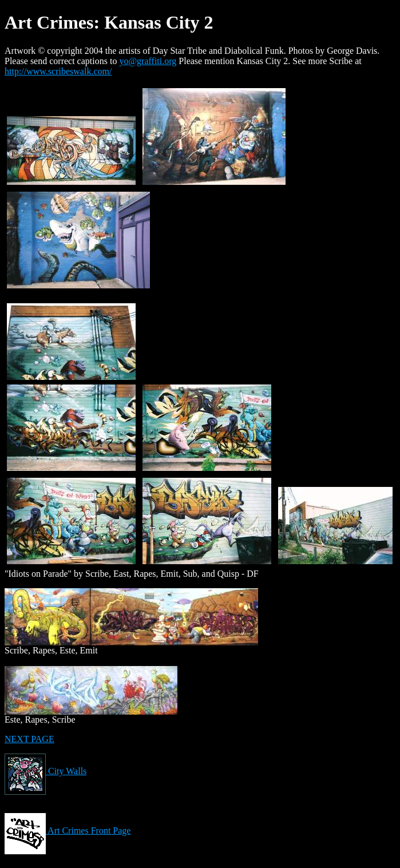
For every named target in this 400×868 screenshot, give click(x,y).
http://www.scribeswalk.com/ (58, 71)
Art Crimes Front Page (68, 831)
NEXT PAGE (29, 739)
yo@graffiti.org (148, 61)
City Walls (45, 771)
